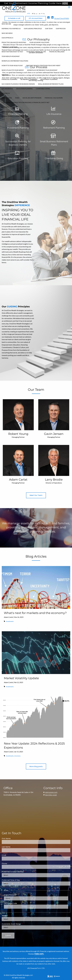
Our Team (49, 29)
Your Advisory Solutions (39, 42)
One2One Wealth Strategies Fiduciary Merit (43, 66)
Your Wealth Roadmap (11, 56)
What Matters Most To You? (12, 52)
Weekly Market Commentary (13, 116)
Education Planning (24, 89)
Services (5, 75)
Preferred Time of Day (19, 880)
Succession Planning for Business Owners (18, 84)
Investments (10, 621)
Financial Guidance (9, 47)
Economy (18, 756)
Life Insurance (7, 89)
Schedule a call (14, 18)
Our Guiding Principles (33, 29)
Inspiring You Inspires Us (11, 29)
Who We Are (6, 24)
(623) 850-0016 (51, 795)
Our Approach (7, 38)
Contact (5, 107)
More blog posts (36, 766)
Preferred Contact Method (21, 872)
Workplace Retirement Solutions (15, 61)
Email (12, 855)
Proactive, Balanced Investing (14, 42)
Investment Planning (49, 79)
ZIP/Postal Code (10, 903)
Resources (6, 93)
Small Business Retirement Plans (51, 84)
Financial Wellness (57, 52)
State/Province (10, 895)
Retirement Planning (29, 79)
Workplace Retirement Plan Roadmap (42, 70)
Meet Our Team (36, 495)
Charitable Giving (43, 89)
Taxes (17, 98)
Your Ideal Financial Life (36, 52)
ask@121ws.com (51, 792)
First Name (14, 839)
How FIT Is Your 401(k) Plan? (12, 66)
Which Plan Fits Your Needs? (13, 70)
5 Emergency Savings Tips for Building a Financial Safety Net (26, 102)
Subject (13, 916)
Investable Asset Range (20, 924)
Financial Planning (9, 79)
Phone (4, 864)
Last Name (14, 847)
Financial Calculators (54, 98)
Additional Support (10, 112)
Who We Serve (7, 33)
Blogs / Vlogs (7, 98)
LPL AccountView (36, 18)
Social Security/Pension (32, 98)
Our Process (61, 29)
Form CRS (41, 968)
